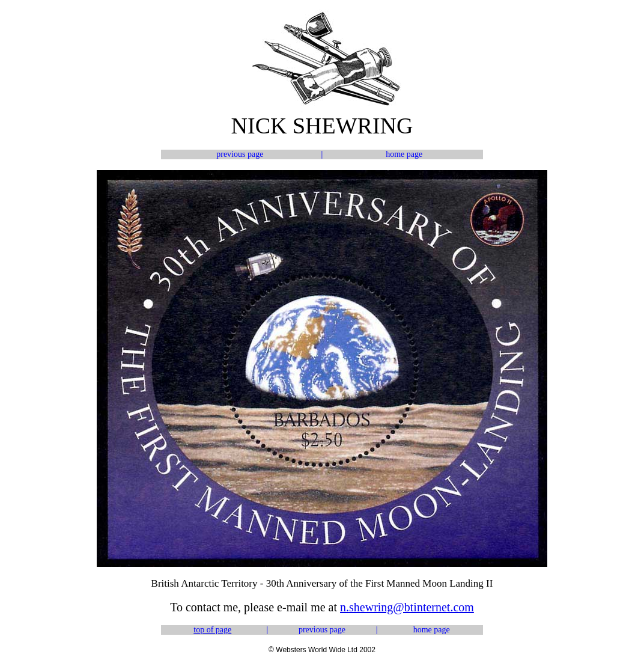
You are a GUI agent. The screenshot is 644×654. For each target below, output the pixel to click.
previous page (240, 154)
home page (404, 154)
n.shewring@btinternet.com (407, 607)
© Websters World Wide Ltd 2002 (322, 650)
